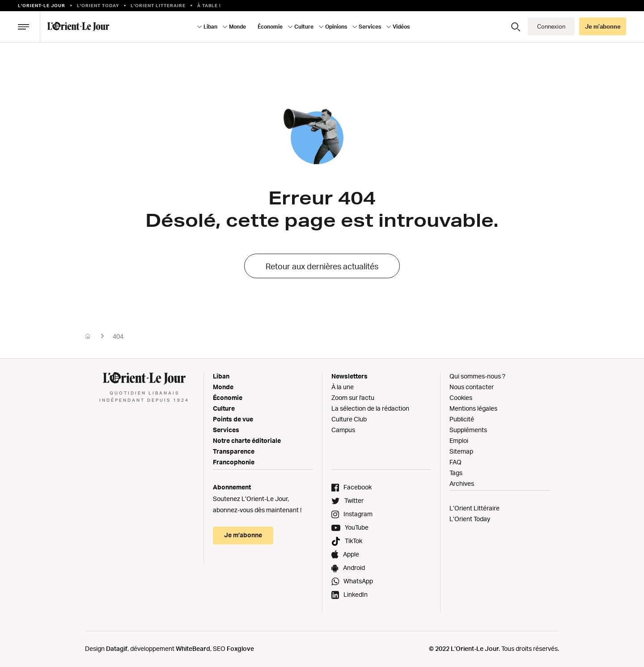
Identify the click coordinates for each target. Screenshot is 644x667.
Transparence (234, 451)
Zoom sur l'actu (353, 397)
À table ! (209, 5)
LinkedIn (356, 594)
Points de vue (233, 419)
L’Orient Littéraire (475, 508)
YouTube (357, 527)
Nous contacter (472, 387)
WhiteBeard (193, 648)
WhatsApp (358, 581)
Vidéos (401, 27)
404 (118, 336)
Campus (343, 430)
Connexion (551, 26)
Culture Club (349, 419)
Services (370, 27)
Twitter (354, 500)
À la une (343, 387)
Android (354, 567)
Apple (351, 554)
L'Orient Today (98, 5)
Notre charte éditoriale (247, 440)
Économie (270, 27)
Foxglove (240, 648)
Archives (462, 483)
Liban (210, 27)
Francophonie (234, 462)
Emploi (459, 440)
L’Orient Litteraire (158, 5)
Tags (456, 473)
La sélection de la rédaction (370, 408)
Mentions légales (473, 408)
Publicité (462, 419)
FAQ (455, 462)
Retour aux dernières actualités (322, 266)
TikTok (354, 541)
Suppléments (468, 430)
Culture (304, 27)
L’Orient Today (470, 519)
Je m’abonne (603, 26)
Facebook (358, 487)
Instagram (358, 514)
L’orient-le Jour (42, 5)
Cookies (461, 397)
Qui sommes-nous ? (477, 376)
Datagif (117, 648)
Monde (237, 27)
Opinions (336, 27)
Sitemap (461, 451)
